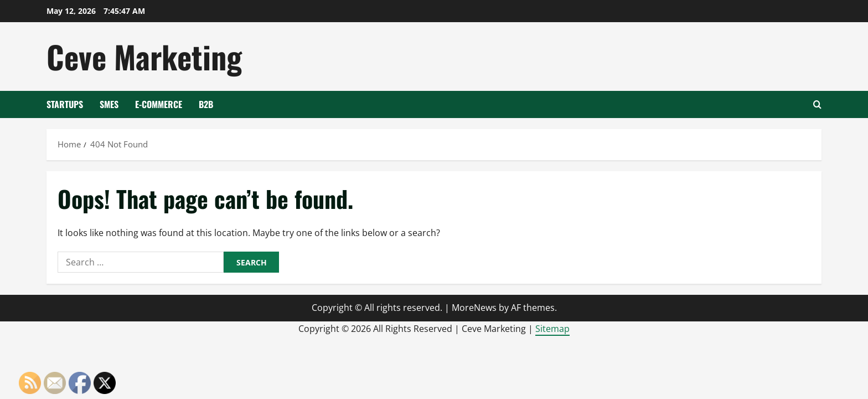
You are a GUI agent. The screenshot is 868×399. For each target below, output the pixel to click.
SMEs (109, 104)
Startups (65, 104)
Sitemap (552, 329)
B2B (206, 104)
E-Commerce (159, 104)
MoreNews (474, 308)
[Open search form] (817, 104)
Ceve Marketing (144, 56)
